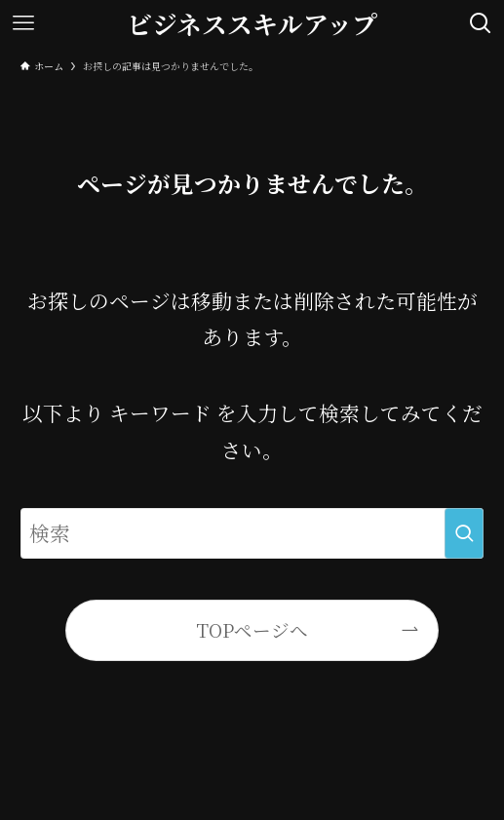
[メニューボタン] (23, 23)
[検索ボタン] (481, 23)
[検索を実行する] (464, 533)
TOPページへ (252, 630)
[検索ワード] (252, 533)
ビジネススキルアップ (252, 23)
